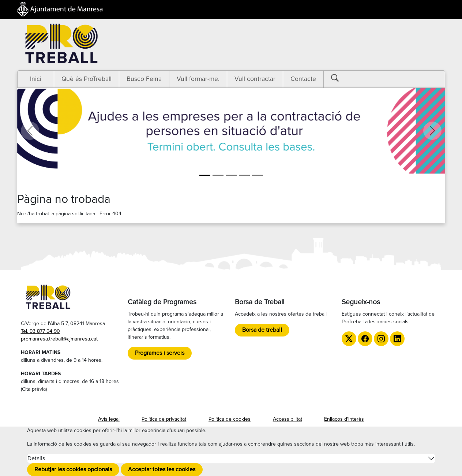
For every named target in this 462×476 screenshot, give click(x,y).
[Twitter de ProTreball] (349, 339)
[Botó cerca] (340, 78)
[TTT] (258, 175)
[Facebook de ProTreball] (365, 339)
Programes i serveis (160, 353)
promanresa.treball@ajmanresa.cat (59, 339)
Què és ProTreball (87, 79)
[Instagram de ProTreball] (381, 339)
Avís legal (109, 419)
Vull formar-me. (198, 79)
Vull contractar (255, 79)
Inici (36, 79)
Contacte (303, 79)
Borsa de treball (262, 330)
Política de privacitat (164, 419)
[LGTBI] (244, 175)
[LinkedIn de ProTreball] (397, 339)
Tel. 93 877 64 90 (40, 331)
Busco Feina (144, 79)
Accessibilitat (288, 419)
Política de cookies (230, 419)
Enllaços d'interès (344, 419)
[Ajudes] (205, 175)
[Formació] (231, 175)
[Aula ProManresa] (218, 175)
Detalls (36, 458)
